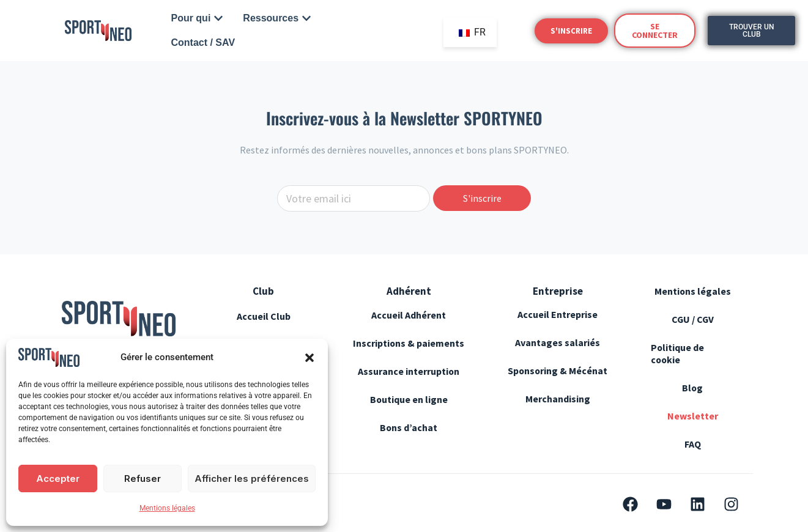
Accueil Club (264, 316)
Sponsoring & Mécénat (558, 371)
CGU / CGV (693, 319)
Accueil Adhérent (409, 315)
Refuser (143, 478)
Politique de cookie (678, 353)
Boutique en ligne (409, 412)
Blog (693, 388)
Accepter (58, 478)
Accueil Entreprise (558, 314)
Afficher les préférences (252, 478)
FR (472, 32)
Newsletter (693, 416)
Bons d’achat (409, 440)
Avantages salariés (558, 342)
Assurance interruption (409, 383)
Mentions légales (167, 508)
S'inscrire (482, 198)
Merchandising (558, 399)
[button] (309, 358)
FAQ (693, 444)
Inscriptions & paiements (384, 349)
